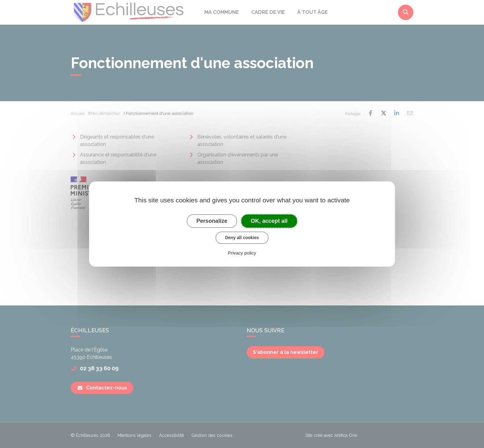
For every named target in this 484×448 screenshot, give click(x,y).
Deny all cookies (242, 238)
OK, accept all (269, 221)
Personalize (212, 221)
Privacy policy (242, 253)
